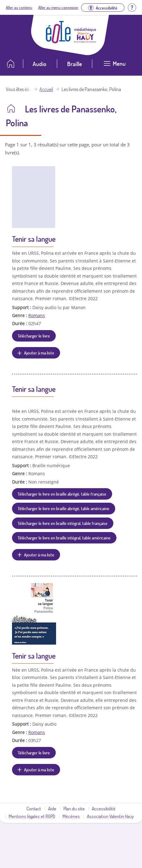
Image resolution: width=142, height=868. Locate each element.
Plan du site (74, 808)
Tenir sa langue (34, 239)
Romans (37, 315)
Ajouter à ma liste (39, 353)
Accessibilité (104, 808)
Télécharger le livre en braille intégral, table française (63, 523)
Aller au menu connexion (58, 7)
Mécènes (71, 816)
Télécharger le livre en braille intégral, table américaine (64, 538)
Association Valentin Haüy (110, 816)
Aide (52, 808)
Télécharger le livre (34, 336)
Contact (34, 808)
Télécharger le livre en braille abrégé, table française (62, 494)
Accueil (46, 89)
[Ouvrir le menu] (115, 66)
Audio (39, 64)
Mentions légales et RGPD (32, 816)
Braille (75, 64)
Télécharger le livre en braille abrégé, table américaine (63, 508)
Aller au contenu (19, 7)
